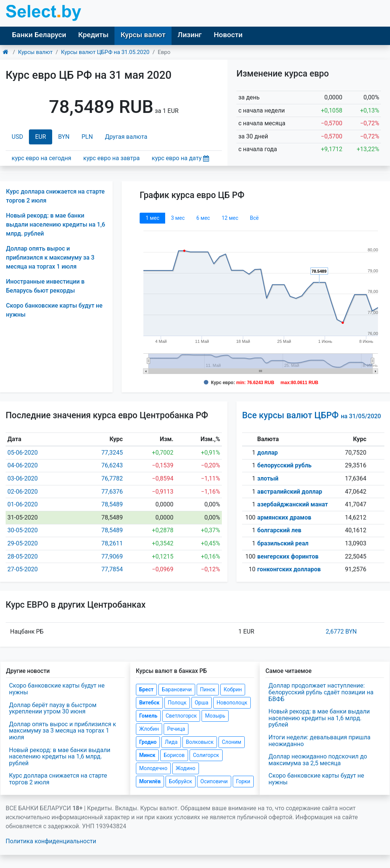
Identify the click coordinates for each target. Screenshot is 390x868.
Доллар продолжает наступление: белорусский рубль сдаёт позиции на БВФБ (321, 692)
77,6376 (112, 492)
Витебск (149, 703)
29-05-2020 (23, 543)
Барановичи (177, 689)
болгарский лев (279, 530)
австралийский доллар (290, 492)
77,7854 (112, 569)
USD (17, 137)
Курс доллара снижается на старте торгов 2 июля (58, 779)
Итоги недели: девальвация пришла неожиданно (319, 741)
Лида (171, 742)
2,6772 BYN (341, 631)
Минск (147, 755)
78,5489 (112, 504)
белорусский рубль (284, 465)
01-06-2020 (23, 504)
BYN (64, 137)
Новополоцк (232, 703)
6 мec (203, 218)
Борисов (174, 755)
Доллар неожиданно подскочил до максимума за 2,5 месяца (318, 760)
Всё (254, 218)
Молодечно (153, 768)
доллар (267, 453)
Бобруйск (181, 781)
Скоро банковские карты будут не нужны (57, 689)
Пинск (208, 689)
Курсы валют (143, 35)
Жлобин (149, 729)
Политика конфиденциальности (51, 841)
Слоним (232, 742)
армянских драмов (284, 517)
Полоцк (177, 703)
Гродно (148, 742)
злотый (268, 478)
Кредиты (93, 35)
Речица (176, 729)
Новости (228, 35)
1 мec (152, 218)
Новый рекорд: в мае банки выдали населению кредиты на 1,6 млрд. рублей (56, 225)
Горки (243, 781)
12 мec (230, 218)
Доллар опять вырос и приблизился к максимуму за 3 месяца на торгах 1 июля (50, 258)
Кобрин (233, 689)
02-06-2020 (23, 492)
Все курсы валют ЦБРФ (312, 415)
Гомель (148, 716)
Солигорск (206, 755)
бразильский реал (283, 543)
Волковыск (200, 742)
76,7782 (112, 478)
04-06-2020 (23, 465)
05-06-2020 (23, 453)
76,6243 (112, 465)
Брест (146, 689)
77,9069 (112, 556)
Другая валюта (126, 137)
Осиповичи (214, 781)
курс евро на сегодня (41, 158)
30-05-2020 (23, 530)
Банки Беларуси (39, 35)
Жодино (186, 768)
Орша (202, 703)
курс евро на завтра (111, 158)
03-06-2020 (23, 478)
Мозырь (215, 716)
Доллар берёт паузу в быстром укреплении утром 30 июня (53, 708)
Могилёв (150, 781)
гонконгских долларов (289, 569)
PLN (87, 137)
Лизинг (190, 35)
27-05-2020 (23, 569)
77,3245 (112, 453)
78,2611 (112, 543)
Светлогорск (181, 716)
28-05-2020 (23, 556)
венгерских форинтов (288, 556)
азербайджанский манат (292, 504)
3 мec (178, 218)
